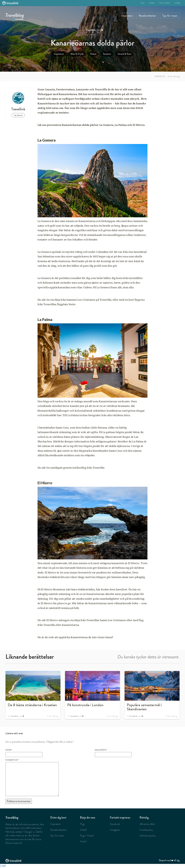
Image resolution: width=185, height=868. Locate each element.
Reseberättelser (148, 16)
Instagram (115, 830)
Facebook (115, 824)
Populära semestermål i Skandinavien (144, 707)
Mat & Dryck (77, 54)
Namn (9, 750)
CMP (3, 866)
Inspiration (127, 16)
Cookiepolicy (146, 830)
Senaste (107, 54)
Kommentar (12, 760)
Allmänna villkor (147, 824)
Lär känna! (18, 115)
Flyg (142, 3)
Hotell (152, 3)
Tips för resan (170, 16)
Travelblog (15, 14)
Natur (93, 54)
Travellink (91, 30)
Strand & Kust (124, 54)
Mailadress (101, 750)
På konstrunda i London (85, 705)
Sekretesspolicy (148, 836)
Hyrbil (178, 3)
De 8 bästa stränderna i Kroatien (32, 705)
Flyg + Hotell (165, 3)
